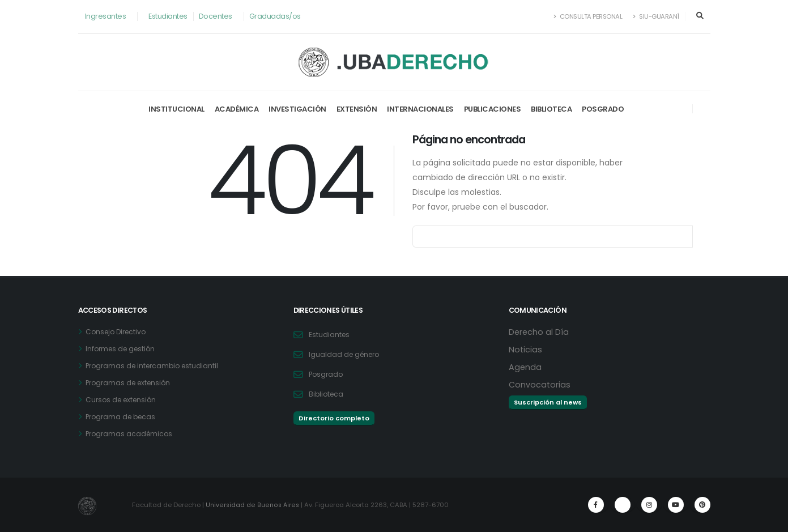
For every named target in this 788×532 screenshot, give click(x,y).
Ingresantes (106, 16)
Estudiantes (168, 16)
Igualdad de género (346, 354)
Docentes (216, 16)
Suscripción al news (548, 402)
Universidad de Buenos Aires (253, 505)
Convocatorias (540, 384)
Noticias (526, 349)
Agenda (525, 367)
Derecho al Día (539, 332)
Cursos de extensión (123, 400)
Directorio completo (334, 418)
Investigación (297, 109)
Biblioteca (551, 109)
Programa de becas (123, 417)
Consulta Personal (588, 16)
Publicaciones (493, 109)
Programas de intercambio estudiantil (156, 366)
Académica (237, 109)
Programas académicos (131, 434)
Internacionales (420, 109)
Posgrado (603, 109)
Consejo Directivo (118, 332)
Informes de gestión (123, 349)
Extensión (357, 109)
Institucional (176, 109)
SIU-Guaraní (656, 16)
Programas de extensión (131, 383)
